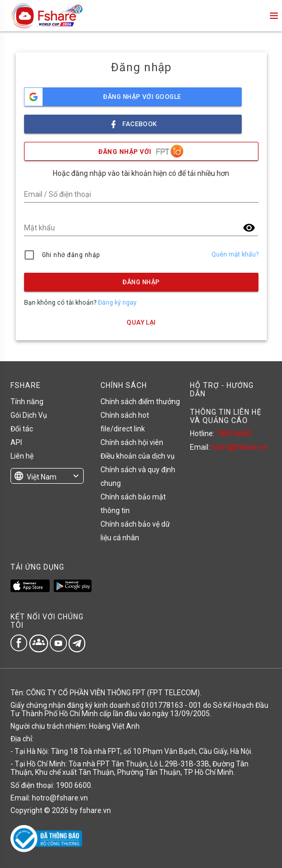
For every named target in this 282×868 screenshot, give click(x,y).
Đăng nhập (141, 282)
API (16, 442)
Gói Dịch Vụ (29, 415)
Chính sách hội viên (132, 442)
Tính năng (27, 402)
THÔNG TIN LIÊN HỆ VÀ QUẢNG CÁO (226, 416)
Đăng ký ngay (117, 303)
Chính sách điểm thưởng (140, 402)
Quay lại (141, 322)
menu (273, 16)
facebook (133, 121)
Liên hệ (22, 456)
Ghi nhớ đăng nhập (71, 255)
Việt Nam (42, 477)
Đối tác (22, 429)
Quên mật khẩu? (235, 254)
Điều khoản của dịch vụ (138, 456)
